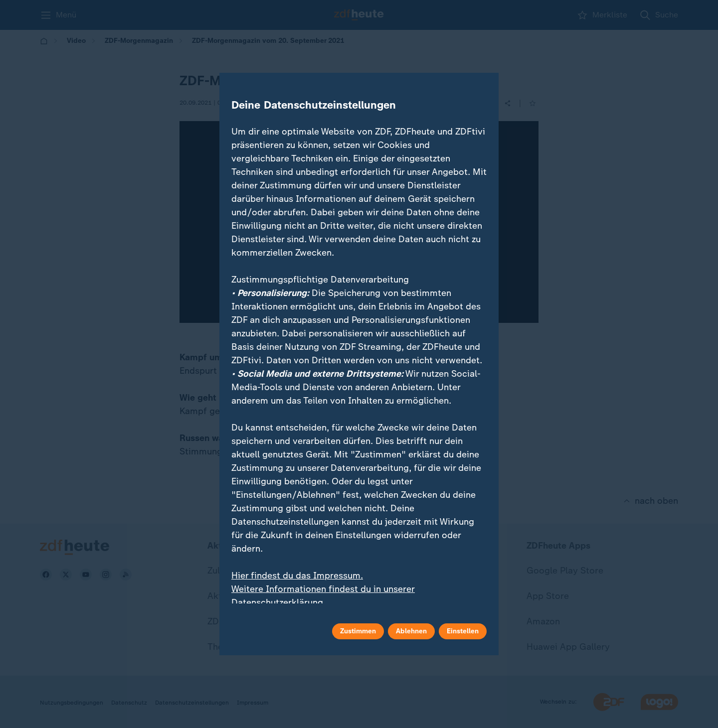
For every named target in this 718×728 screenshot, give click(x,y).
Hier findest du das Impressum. (297, 576)
